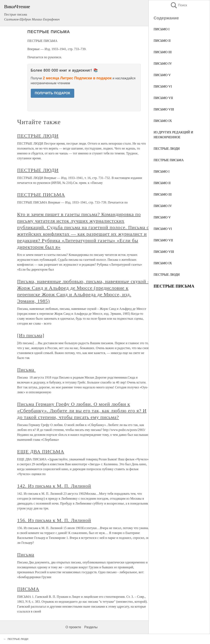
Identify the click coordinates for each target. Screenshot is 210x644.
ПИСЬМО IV (163, 64)
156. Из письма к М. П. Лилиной (54, 520)
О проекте (73, 627)
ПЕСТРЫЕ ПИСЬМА (169, 160)
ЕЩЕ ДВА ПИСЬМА (41, 452)
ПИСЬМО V (162, 75)
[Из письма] (31, 335)
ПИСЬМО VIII (164, 109)
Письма (26, 370)
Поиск (179, 5)
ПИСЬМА (28, 589)
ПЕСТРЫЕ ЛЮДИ (167, 149)
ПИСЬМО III (163, 52)
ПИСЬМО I (161, 29)
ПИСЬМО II (162, 41)
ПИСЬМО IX (163, 121)
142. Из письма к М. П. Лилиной (54, 486)
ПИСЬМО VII (163, 98)
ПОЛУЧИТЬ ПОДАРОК (53, 93)
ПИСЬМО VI (163, 86)
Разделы (91, 627)
